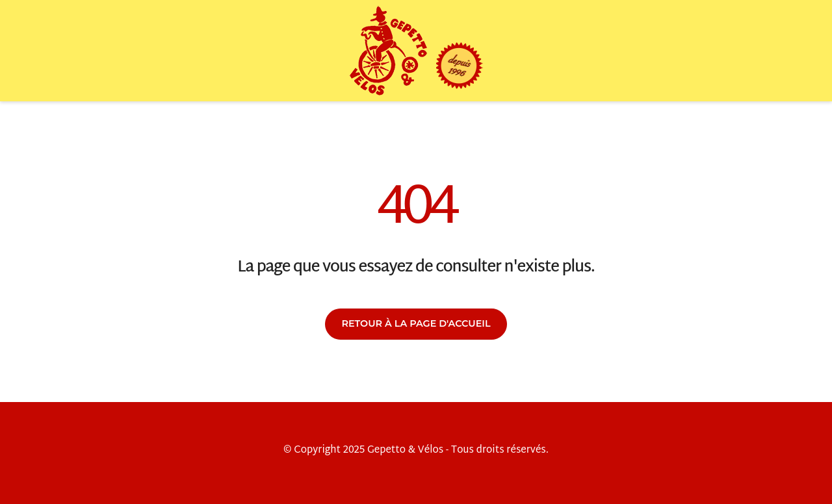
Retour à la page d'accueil (416, 323)
